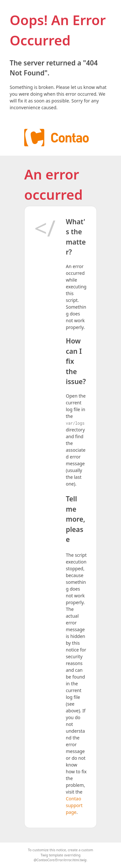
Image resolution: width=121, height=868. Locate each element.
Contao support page (74, 805)
